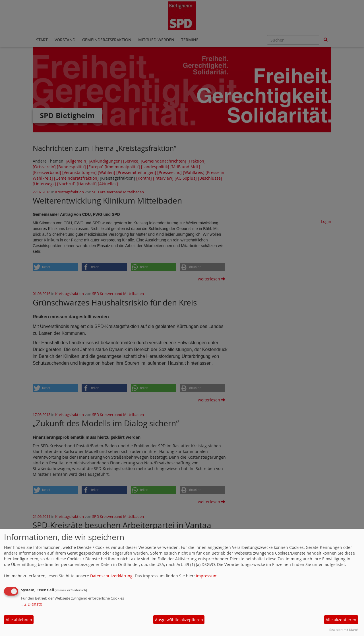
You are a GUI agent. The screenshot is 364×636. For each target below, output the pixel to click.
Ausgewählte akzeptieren (179, 620)
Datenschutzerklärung (111, 576)
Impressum (207, 576)
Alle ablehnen (19, 620)
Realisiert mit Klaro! (344, 630)
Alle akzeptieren (341, 620)
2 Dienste (32, 604)
